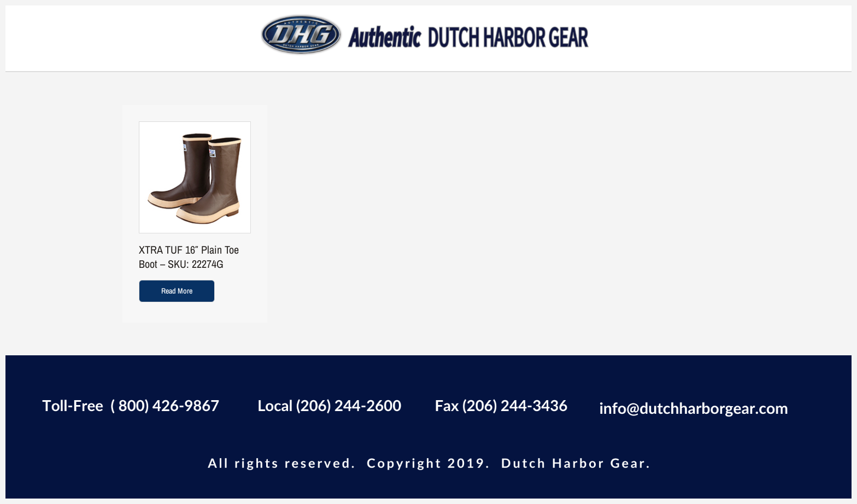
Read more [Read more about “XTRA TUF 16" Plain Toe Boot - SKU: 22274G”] (177, 291)
